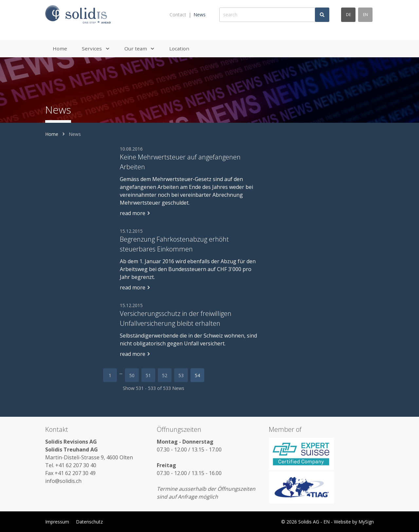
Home (52, 134)
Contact (178, 15)
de (348, 15)
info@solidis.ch (63, 481)
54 (197, 375)
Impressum (57, 522)
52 (165, 375)
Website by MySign (354, 522)
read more (135, 213)
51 (148, 375)
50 (132, 375)
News (200, 15)
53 (181, 375)
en (365, 15)
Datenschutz (89, 522)
